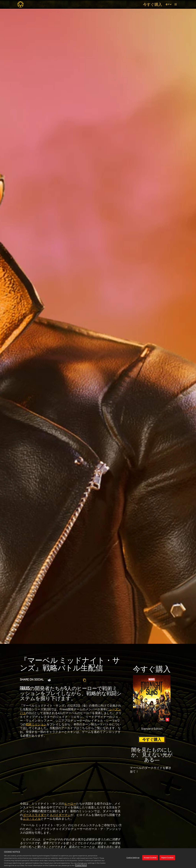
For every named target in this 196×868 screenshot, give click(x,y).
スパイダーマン (60, 815)
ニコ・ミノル (32, 819)
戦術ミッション (36, 724)
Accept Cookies (150, 858)
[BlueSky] (77, 680)
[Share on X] (57, 680)
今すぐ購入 (152, 4)
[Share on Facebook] (63, 680)
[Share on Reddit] (49, 680)
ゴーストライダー (35, 815)
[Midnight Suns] (20, 4)
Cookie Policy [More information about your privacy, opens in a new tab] (81, 865)
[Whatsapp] (70, 680)
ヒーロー (70, 804)
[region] (98, 858)
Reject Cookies (167, 858)
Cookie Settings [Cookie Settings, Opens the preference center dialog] (133, 858)
